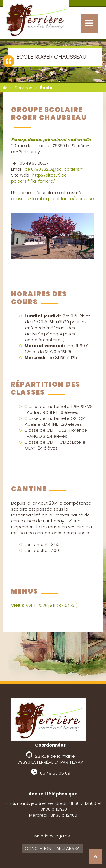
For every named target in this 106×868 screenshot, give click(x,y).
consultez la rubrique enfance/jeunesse (52, 199)
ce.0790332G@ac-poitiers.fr (54, 169)
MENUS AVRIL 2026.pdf (44, 605)
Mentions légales (52, 836)
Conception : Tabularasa (52, 848)
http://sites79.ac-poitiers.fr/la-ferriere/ (40, 178)
